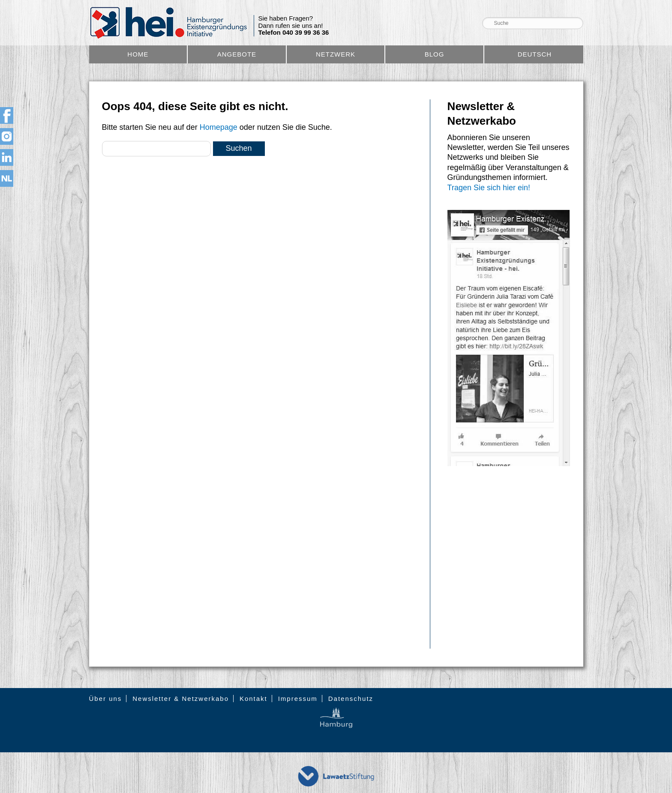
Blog (435, 54)
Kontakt (253, 699)
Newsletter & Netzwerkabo (181, 699)
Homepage (219, 127)
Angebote (237, 54)
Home (138, 54)
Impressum (298, 699)
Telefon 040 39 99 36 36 (294, 33)
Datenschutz (351, 699)
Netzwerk (336, 54)
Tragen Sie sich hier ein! (489, 188)
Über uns (106, 699)
